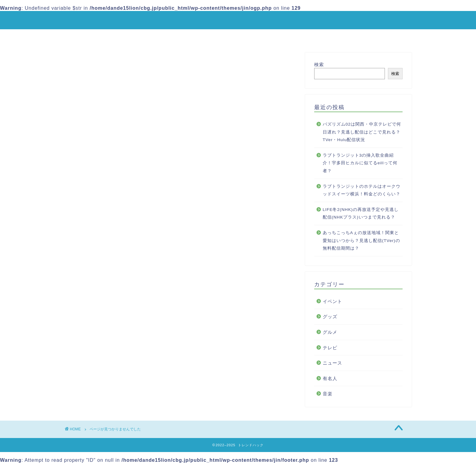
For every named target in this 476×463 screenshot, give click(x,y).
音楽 (94, 371)
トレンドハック (238, 20)
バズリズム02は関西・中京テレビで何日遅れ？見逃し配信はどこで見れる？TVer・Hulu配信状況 (362, 132)
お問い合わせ (307, 37)
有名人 (96, 363)
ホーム (162, 37)
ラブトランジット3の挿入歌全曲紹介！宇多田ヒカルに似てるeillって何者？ (360, 163)
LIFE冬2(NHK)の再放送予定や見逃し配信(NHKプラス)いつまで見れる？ (361, 214)
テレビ (96, 347)
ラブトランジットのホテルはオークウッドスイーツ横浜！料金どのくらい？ (362, 190)
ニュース (99, 355)
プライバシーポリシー (253, 37)
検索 (319, 64)
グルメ (96, 339)
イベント (99, 323)
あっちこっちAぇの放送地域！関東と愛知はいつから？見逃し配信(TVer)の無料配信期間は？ (361, 240)
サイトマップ (199, 37)
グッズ (96, 331)
